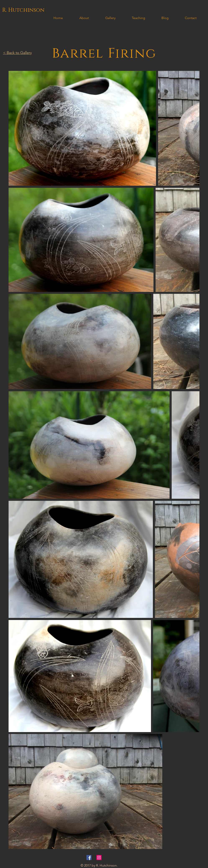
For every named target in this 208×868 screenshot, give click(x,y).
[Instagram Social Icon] (99, 858)
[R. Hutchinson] (23, 10)
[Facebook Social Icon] (89, 858)
